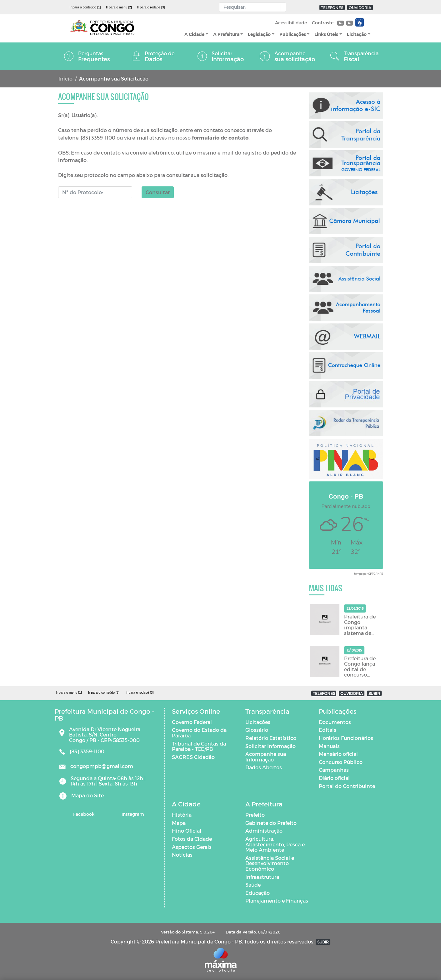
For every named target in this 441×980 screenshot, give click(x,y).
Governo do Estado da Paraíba (199, 733)
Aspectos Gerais (192, 847)
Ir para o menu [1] (69, 692)
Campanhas (334, 770)
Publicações (293, 34)
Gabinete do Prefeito (271, 823)
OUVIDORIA (360, 7)
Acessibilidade (291, 23)
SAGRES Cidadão (193, 757)
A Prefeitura (226, 34)
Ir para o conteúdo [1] (85, 7)
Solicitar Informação (271, 746)
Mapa (179, 823)
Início (65, 79)
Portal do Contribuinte (347, 786)
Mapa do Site (88, 795)
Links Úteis (326, 34)
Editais (328, 730)
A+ (341, 23)
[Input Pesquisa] (251, 7)
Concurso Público (341, 762)
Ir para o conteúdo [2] (104, 692)
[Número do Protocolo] (95, 192)
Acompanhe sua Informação (266, 757)
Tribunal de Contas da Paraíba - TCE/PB (199, 746)
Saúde (253, 885)
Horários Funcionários (346, 738)
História (182, 815)
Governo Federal (192, 722)
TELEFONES (332, 7)
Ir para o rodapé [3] (151, 7)
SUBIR (374, 693)
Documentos (335, 722)
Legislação (259, 34)
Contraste (323, 23)
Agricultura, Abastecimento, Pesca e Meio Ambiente (275, 844)
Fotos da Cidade (192, 839)
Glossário (257, 730)
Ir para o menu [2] (119, 7)
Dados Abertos (264, 767)
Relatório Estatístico (271, 738)
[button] (281, 7)
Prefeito (255, 815)
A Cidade (194, 34)
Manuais (329, 746)
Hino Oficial (187, 831)
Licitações (258, 722)
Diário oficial (334, 778)
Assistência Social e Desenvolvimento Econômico (270, 863)
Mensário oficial (338, 754)
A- (349, 23)
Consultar (158, 192)
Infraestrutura (262, 877)
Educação (258, 893)
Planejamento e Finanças (277, 901)
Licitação (357, 34)
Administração (264, 831)
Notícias (182, 855)
